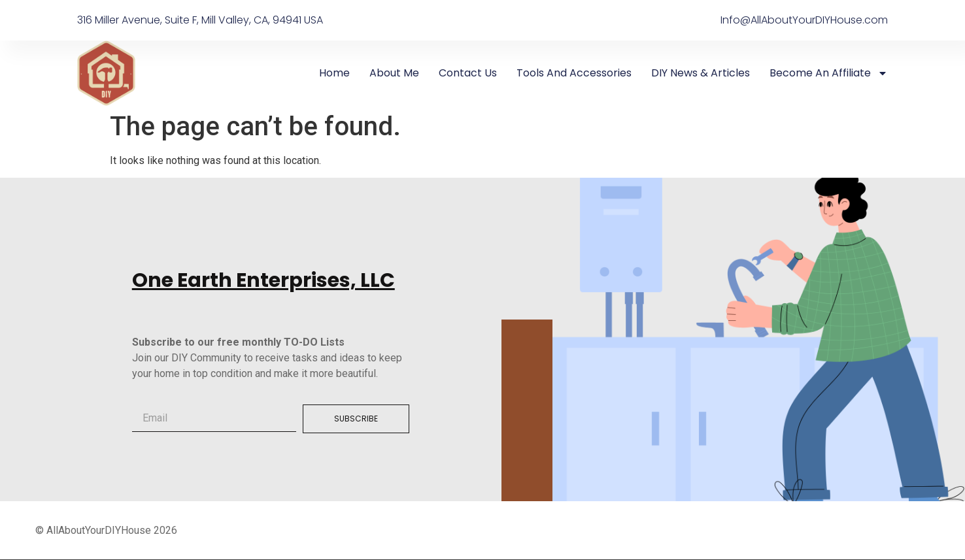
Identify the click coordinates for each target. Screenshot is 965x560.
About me (394, 73)
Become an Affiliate (829, 73)
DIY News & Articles (701, 73)
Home (334, 73)
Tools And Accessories (574, 73)
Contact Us (468, 73)
